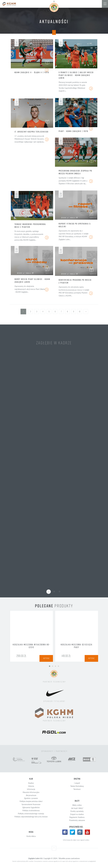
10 (80, 312)
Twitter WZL (72, 832)
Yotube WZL (87, 832)
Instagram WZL (80, 832)
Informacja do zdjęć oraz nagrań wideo (76, 840)
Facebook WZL (65, 832)
